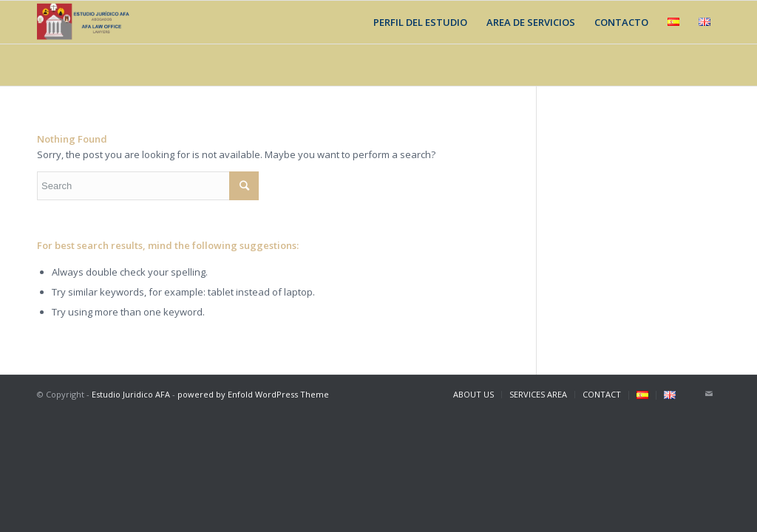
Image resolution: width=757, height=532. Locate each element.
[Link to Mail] (709, 394)
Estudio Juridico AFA (131, 394)
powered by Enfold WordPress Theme (253, 394)
